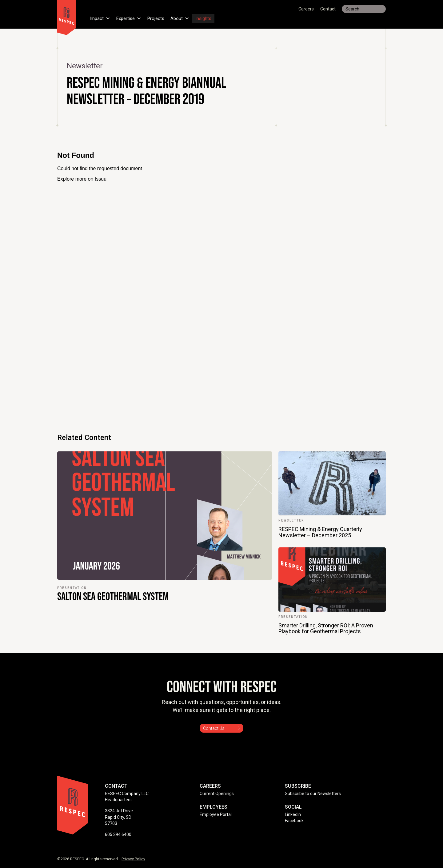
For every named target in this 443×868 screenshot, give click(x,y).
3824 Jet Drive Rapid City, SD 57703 (119, 817)
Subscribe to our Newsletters (313, 794)
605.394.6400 (118, 834)
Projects (160, 17)
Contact (328, 9)
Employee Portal (216, 814)
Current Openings (217, 794)
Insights (209, 17)
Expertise (131, 17)
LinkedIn (293, 814)
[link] (165, 543)
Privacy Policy (133, 859)
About (185, 17)
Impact (100, 17)
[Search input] (364, 9)
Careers (306, 9)
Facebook (294, 821)
